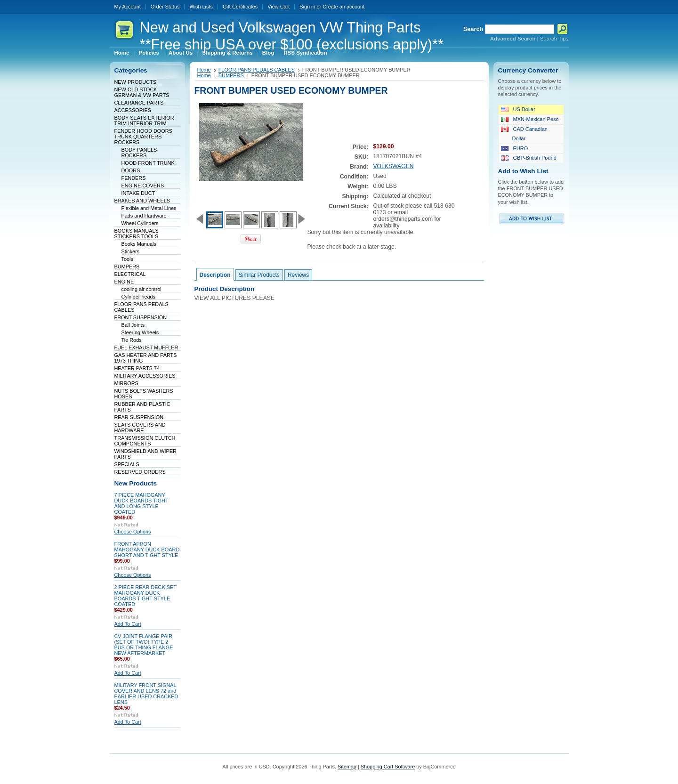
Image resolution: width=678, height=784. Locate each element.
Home (204, 70)
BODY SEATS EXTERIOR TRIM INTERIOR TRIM (144, 121)
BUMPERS (127, 267)
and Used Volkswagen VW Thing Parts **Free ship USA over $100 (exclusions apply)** (292, 36)
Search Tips (554, 39)
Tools (127, 259)
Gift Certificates (240, 7)
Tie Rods (132, 340)
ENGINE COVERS (143, 186)
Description (215, 275)
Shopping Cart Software (388, 767)
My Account (128, 7)
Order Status (165, 7)
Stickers (131, 251)
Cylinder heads (139, 297)
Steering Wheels (140, 332)
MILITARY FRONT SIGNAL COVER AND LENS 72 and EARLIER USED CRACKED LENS (146, 694)
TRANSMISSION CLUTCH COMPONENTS (145, 441)
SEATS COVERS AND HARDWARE (140, 428)
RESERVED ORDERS (140, 472)
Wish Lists (201, 7)
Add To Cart (128, 624)
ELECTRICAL (130, 274)
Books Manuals (139, 244)
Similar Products (259, 275)
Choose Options (133, 532)
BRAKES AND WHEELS (142, 201)
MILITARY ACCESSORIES (145, 376)
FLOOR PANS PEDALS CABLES (257, 70)
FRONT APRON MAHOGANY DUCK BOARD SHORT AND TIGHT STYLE (147, 550)
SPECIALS (127, 464)
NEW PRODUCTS (135, 82)
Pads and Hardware (144, 216)
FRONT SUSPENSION (141, 317)
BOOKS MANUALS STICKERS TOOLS (137, 234)
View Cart (278, 7)
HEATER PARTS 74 (137, 368)
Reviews (298, 275)
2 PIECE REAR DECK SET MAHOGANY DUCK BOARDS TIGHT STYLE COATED (145, 596)
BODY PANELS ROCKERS (139, 153)
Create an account (343, 7)
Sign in (307, 7)
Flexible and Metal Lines (149, 208)
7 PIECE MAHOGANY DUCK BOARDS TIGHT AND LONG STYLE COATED (141, 503)
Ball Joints (133, 325)
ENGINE (124, 282)
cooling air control (141, 289)
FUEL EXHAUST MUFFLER (146, 348)
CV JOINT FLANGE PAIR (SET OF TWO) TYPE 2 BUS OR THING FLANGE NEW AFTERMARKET (144, 645)
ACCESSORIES (133, 110)
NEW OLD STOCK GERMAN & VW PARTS (142, 92)
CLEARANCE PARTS (139, 103)
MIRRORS (126, 383)
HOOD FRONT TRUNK (148, 163)
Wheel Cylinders (140, 223)
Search (473, 29)
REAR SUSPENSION (139, 417)
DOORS (131, 170)
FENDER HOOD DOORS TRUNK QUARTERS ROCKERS (143, 137)
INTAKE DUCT (138, 193)
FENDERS (134, 178)
